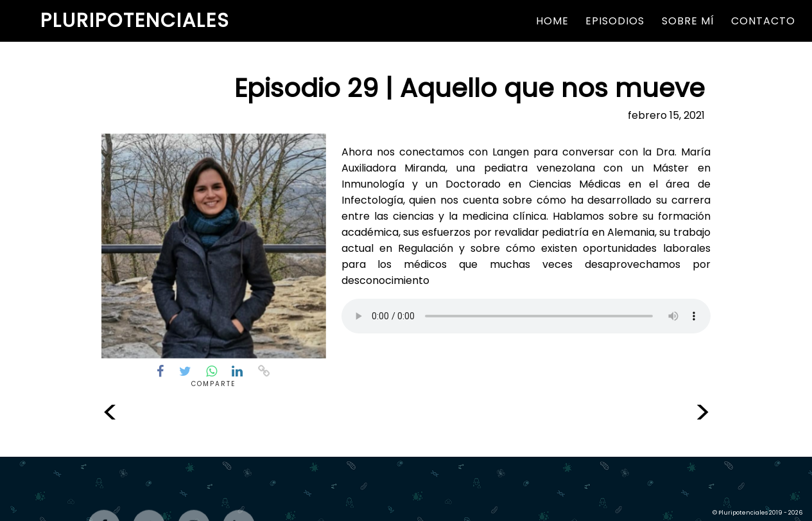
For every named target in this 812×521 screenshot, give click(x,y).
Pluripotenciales (135, 21)
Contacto (763, 21)
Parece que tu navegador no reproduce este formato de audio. (526, 316)
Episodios (615, 21)
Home (552, 21)
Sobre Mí (688, 21)
